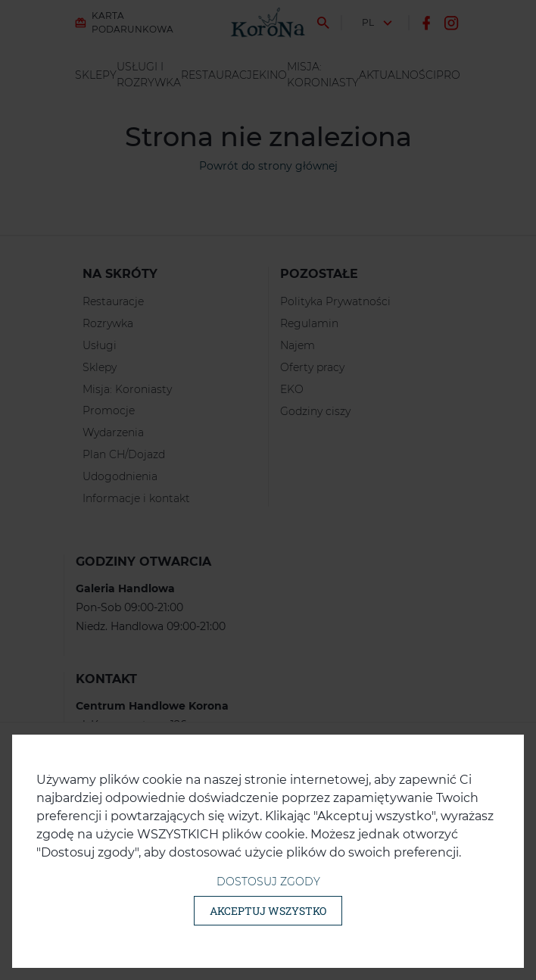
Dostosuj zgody (268, 882)
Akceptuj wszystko (268, 911)
